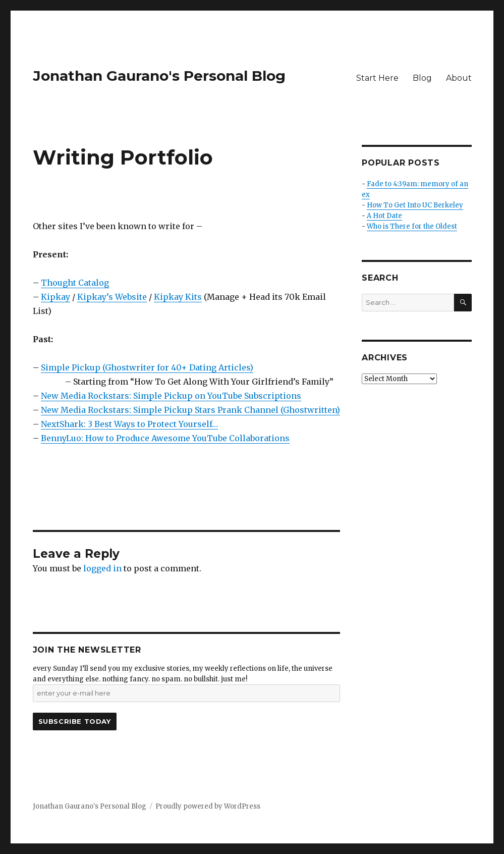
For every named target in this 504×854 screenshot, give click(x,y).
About (459, 78)
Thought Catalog (75, 283)
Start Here (377, 78)
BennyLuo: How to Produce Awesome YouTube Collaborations (165, 438)
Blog (422, 78)
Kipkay (55, 297)
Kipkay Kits (178, 297)
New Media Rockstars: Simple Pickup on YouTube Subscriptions (171, 396)
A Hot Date (384, 216)
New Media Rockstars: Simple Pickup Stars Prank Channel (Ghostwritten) (190, 410)
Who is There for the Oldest (412, 226)
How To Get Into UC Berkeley (415, 205)
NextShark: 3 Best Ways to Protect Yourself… (129, 424)
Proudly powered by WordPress (208, 806)
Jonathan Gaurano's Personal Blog (159, 76)
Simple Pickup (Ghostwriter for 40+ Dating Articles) (147, 367)
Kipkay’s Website (112, 297)
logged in (102, 568)
